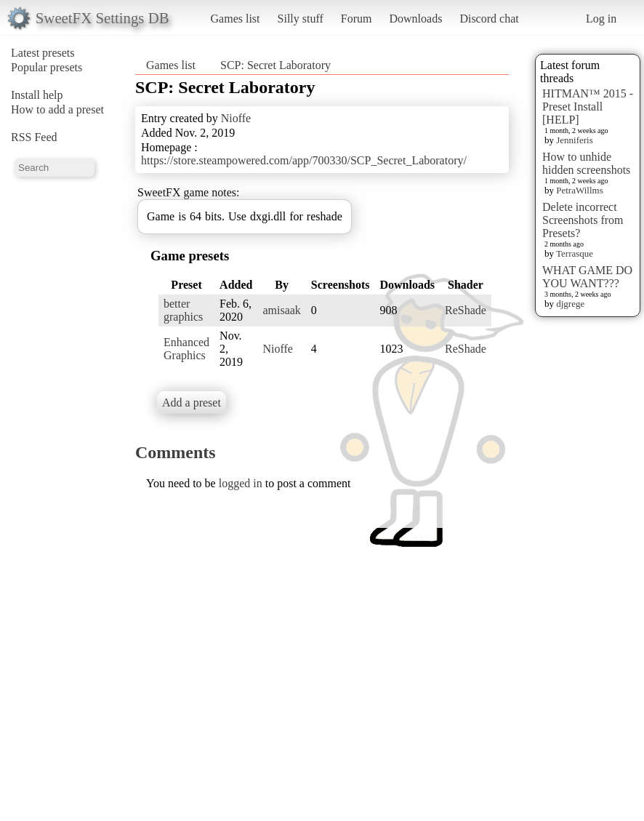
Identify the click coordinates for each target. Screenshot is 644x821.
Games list (236, 19)
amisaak (281, 310)
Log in (601, 19)
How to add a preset (57, 109)
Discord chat (489, 19)
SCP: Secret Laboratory (275, 65)
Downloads (415, 19)
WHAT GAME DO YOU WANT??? (587, 277)
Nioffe (236, 118)
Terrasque (575, 253)
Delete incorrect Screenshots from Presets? (583, 220)
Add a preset (192, 403)
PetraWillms (579, 190)
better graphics (183, 310)
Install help (37, 95)
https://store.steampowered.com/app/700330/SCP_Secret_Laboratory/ (304, 160)
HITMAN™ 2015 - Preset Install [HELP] (588, 107)
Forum (357, 19)
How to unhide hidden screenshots (586, 163)
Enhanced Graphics (186, 349)
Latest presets (43, 53)
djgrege (570, 304)
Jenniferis (575, 140)
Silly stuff (301, 19)
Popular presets (47, 67)
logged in (241, 483)
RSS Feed (34, 137)
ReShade (466, 310)
